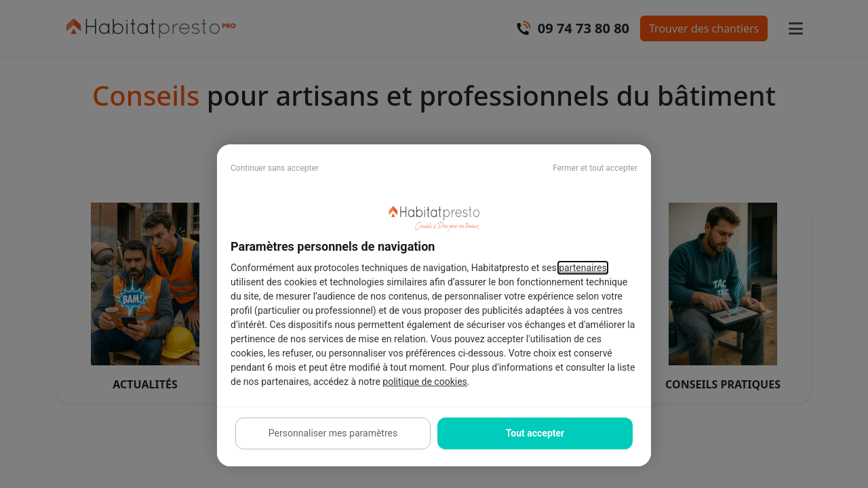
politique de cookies (425, 382)
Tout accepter (535, 433)
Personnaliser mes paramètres (333, 433)
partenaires (583, 268)
